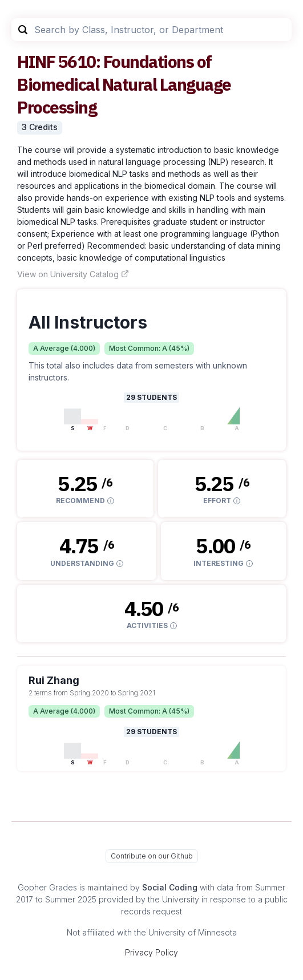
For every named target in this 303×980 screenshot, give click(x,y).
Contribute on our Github (152, 856)
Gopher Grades (47, 887)
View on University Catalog (73, 274)
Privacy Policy (151, 952)
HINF (36, 61)
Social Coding (170, 887)
